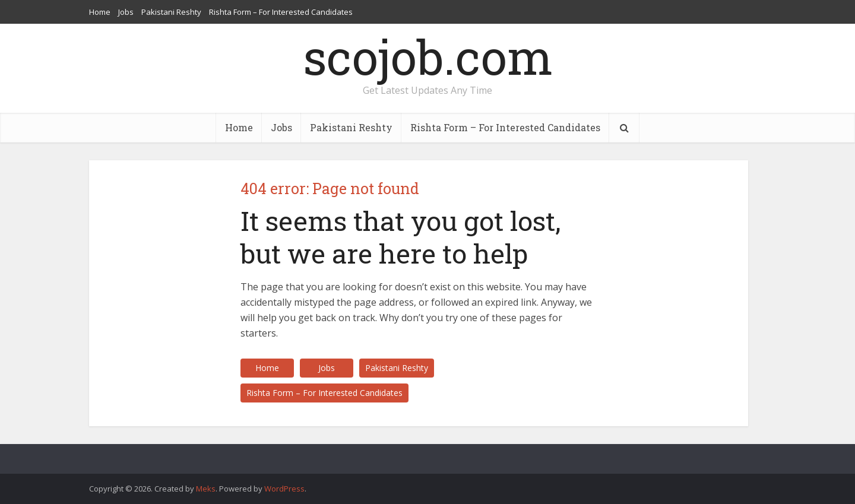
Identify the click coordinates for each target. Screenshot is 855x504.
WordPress (284, 489)
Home (100, 12)
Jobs (126, 12)
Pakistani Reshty (171, 12)
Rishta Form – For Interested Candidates (281, 12)
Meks (206, 489)
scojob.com (428, 56)
